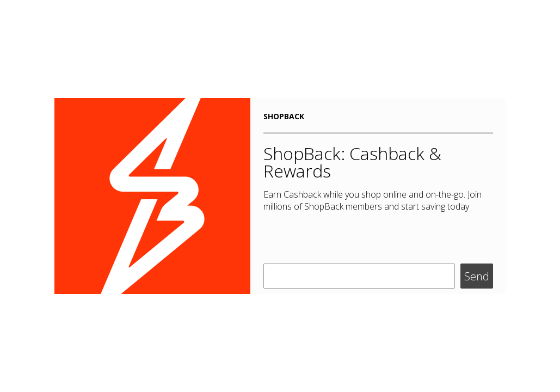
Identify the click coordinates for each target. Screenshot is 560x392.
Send (477, 276)
